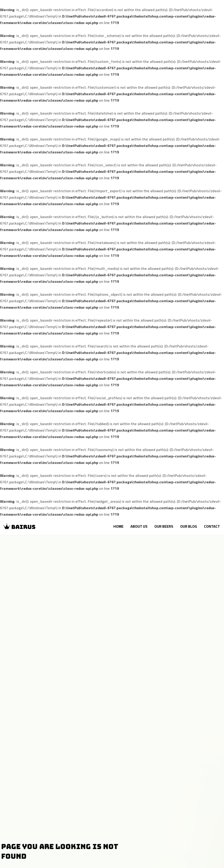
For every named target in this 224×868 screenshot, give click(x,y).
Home (118, 526)
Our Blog (189, 526)
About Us (139, 526)
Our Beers (164, 526)
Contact (212, 526)
